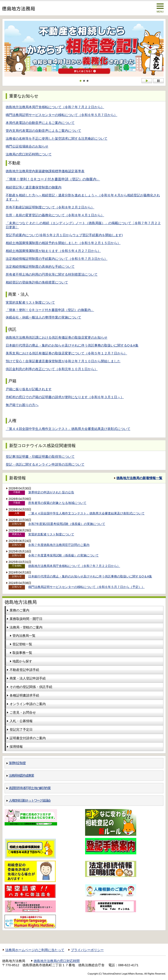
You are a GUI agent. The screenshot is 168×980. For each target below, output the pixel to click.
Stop (158, 81)
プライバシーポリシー (87, 950)
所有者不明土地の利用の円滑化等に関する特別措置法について (52, 274)
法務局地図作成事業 (21, 775)
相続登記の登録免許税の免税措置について (37, 282)
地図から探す (22, 661)
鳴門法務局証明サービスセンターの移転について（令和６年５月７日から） (61, 115)
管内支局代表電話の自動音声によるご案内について (43, 131)
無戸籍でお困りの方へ (22, 405)
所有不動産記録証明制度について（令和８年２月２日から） (50, 207)
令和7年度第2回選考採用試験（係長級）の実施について (67, 524)
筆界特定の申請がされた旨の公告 (51, 492)
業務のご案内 (19, 610)
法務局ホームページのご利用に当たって (35, 950)
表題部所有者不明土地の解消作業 (30, 788)
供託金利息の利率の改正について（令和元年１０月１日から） (52, 369)
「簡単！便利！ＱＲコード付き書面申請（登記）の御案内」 (53, 179)
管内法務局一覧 (24, 636)
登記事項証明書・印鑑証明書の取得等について (40, 457)
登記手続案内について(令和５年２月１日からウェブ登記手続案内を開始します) (64, 235)
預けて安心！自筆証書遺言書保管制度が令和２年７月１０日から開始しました (63, 361)
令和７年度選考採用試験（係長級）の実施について (63, 555)
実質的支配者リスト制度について (30, 302)
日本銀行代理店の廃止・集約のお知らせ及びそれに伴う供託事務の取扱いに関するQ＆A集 (72, 345)
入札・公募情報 (21, 721)
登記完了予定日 (21, 729)
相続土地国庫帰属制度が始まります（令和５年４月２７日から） (53, 251)
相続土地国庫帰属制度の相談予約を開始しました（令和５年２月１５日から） (63, 243)
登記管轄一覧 (22, 644)
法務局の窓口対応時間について (29, 154)
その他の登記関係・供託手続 (31, 687)
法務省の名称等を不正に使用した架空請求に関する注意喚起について (57, 138)
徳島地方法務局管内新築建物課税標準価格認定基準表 (45, 171)
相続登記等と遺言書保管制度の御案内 (34, 187)
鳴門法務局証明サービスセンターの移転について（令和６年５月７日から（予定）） (86, 587)
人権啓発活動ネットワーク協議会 (30, 800)
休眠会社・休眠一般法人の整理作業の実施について (43, 317)
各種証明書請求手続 (24, 695)
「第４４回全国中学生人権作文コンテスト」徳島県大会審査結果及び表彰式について (68, 429)
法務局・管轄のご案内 (26, 627)
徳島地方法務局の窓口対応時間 (57, 961)
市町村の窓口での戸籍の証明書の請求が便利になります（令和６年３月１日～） (65, 397)
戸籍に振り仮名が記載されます (29, 389)
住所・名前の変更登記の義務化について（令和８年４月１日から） (55, 215)
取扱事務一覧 (22, 653)
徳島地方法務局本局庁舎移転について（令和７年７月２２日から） (55, 107)
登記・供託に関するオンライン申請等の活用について (45, 464)
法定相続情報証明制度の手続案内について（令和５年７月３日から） (57, 259)
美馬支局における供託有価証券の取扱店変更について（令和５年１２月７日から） (66, 353)
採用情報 (16, 747)
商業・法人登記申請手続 (28, 678)
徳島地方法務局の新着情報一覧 (139, 478)
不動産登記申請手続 (24, 670)
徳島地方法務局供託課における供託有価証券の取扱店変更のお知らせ (57, 337)
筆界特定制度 (17, 763)
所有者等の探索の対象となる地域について (57, 503)
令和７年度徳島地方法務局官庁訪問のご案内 (59, 545)
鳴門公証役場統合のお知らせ (27, 146)
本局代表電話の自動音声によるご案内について (40, 123)
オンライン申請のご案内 (28, 704)
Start (147, 81)
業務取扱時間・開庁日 (26, 619)
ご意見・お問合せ (23, 712)
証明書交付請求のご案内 (28, 738)
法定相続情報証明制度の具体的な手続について (40, 267)
